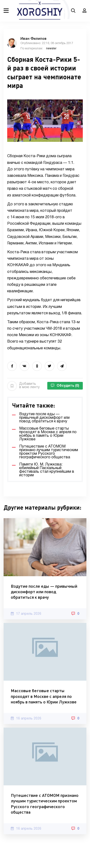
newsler (51, 49)
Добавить (23, 386)
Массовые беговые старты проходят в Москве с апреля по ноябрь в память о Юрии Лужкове (44, 696)
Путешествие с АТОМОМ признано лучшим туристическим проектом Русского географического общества (45, 804)
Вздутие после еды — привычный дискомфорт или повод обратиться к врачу (44, 592)
